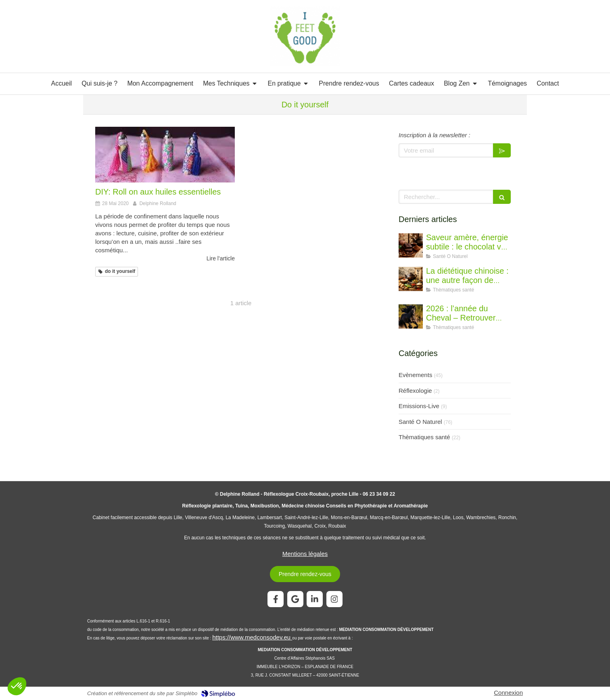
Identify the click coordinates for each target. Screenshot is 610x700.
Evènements (415, 375)
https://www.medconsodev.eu (252, 637)
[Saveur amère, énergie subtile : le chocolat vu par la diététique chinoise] (411, 245)
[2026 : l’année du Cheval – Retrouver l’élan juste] (411, 316)
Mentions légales (305, 554)
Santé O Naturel (420, 422)
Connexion (508, 693)
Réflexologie (415, 391)
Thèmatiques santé (424, 437)
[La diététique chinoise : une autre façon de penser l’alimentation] (411, 279)
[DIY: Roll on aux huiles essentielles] (165, 155)
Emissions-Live (419, 406)
